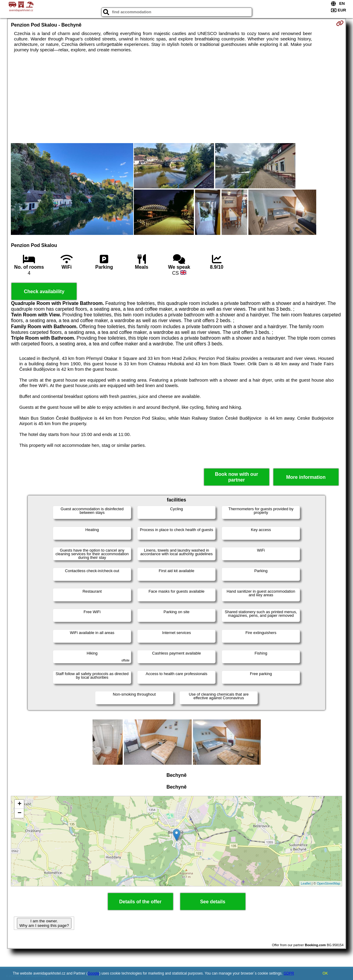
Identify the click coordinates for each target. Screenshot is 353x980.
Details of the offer (140, 902)
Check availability (44, 291)
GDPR (289, 973)
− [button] (19, 813)
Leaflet (306, 883)
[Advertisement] (177, 98)
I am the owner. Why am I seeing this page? (44, 923)
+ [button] (19, 804)
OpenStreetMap (329, 883)
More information (306, 477)
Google (93, 973)
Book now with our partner (236, 477)
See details (213, 902)
